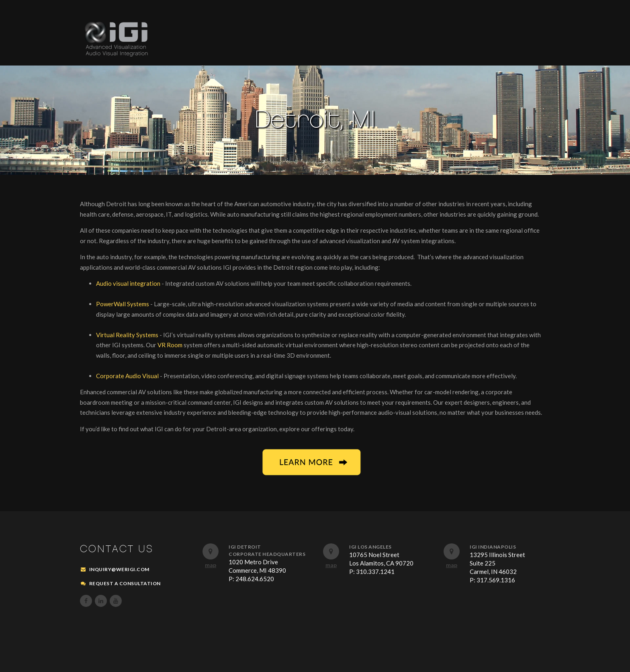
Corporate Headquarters (267, 554)
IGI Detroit (245, 547)
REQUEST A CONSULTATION (125, 583)
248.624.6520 (255, 579)
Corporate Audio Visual (128, 376)
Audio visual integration (129, 283)
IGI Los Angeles (370, 547)
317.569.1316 (496, 580)
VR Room (170, 345)
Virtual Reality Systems (128, 335)
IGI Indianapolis (493, 547)
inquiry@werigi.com (119, 569)
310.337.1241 (375, 572)
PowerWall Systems (123, 304)
